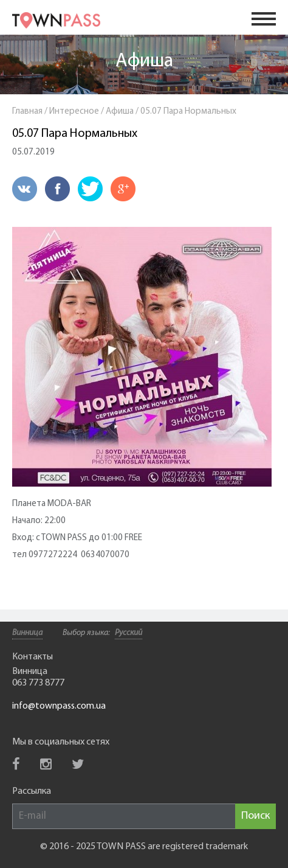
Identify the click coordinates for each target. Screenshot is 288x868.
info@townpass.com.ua (59, 706)
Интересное (74, 112)
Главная (27, 112)
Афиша (144, 61)
